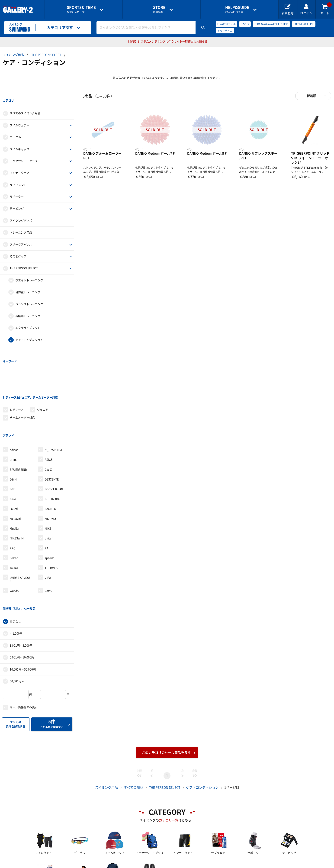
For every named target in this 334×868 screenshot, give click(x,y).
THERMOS (51, 530)
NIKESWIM (17, 500)
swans (14, 530)
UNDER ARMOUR (20, 542)
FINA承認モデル (226, 24)
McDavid (15, 481)
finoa (13, 461)
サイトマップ (274, 865)
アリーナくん (225, 31)
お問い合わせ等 (237, 9)
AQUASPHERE (54, 412)
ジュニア (42, 381)
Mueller (15, 491)
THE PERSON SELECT (46, 55)
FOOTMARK (52, 461)
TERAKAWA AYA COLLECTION (271, 24)
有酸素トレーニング (28, 307)
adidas (14, 412)
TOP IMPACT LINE (304, 24)
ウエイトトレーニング (29, 271)
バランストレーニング (29, 295)
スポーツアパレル (21, 235)
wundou (15, 553)
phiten (49, 500)
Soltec (14, 520)
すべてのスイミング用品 (25, 104)
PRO (13, 510)
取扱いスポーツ (81, 9)
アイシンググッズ (21, 211)
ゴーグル (15, 128)
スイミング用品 (13, 55)
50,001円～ (17, 634)
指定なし (15, 574)
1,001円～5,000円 (21, 598)
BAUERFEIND (18, 432)
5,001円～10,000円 (22, 610)
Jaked (14, 471)
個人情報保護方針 (234, 865)
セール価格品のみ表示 (24, 660)
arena (14, 422)
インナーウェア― (21, 164)
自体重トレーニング (28, 283)
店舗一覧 (56, 865)
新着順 (312, 96)
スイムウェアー (19, 116)
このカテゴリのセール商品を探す (166, 705)
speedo (50, 520)
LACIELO (50, 471)
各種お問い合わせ (130, 865)
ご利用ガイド (90, 865)
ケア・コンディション (29, 330)
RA (47, 510)
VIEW (48, 540)
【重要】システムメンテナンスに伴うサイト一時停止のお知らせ (167, 42)
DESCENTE (52, 442)
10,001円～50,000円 (23, 622)
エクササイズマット (28, 319)
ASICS (49, 422)
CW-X (48, 432)
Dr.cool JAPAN (54, 451)
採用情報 (197, 865)
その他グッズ (18, 247)
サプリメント (18, 175)
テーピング (17, 199)
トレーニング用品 (21, 223)
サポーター (17, 187)
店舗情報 (159, 9)
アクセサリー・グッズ (24, 152)
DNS (13, 451)
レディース (17, 381)
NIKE (48, 491)
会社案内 (167, 865)
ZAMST (49, 553)
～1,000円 (16, 586)
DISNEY (245, 24)
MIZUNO (50, 481)
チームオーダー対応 (22, 389)
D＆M (13, 442)
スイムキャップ (19, 140)
